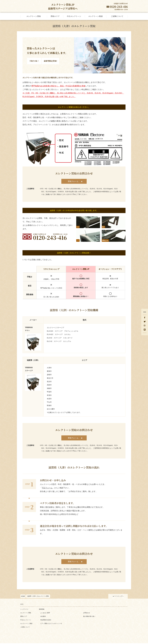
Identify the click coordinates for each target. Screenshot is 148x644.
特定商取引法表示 (46, 621)
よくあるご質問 (45, 614)
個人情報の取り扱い (89, 617)
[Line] (145, 330)
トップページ (24, 610)
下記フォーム (47, 488)
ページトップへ (119, 597)
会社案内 (43, 617)
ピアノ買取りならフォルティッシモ (51, 624)
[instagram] (145, 326)
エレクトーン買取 (26, 614)
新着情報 (42, 610)
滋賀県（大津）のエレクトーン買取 (38, 597)
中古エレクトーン (26, 621)
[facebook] (145, 318)
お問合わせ (87, 614)
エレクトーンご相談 (26, 624)
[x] (145, 322)
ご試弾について (25, 628)
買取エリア (24, 617)
